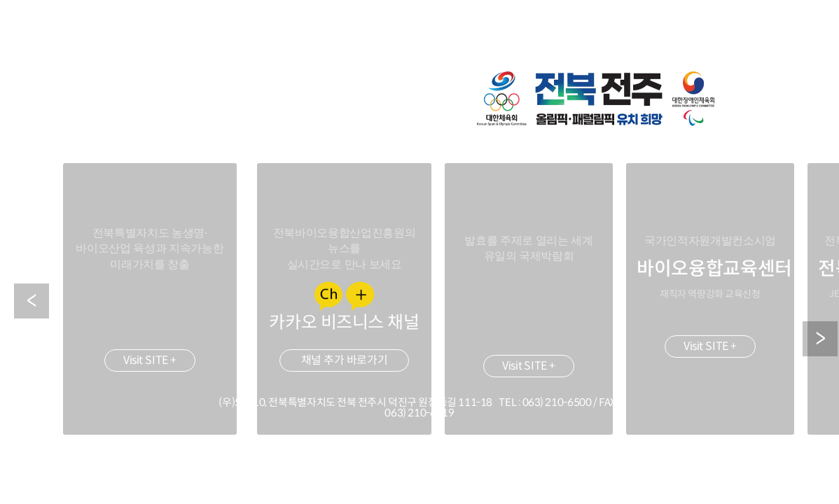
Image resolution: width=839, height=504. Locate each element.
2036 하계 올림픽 (596, 98)
